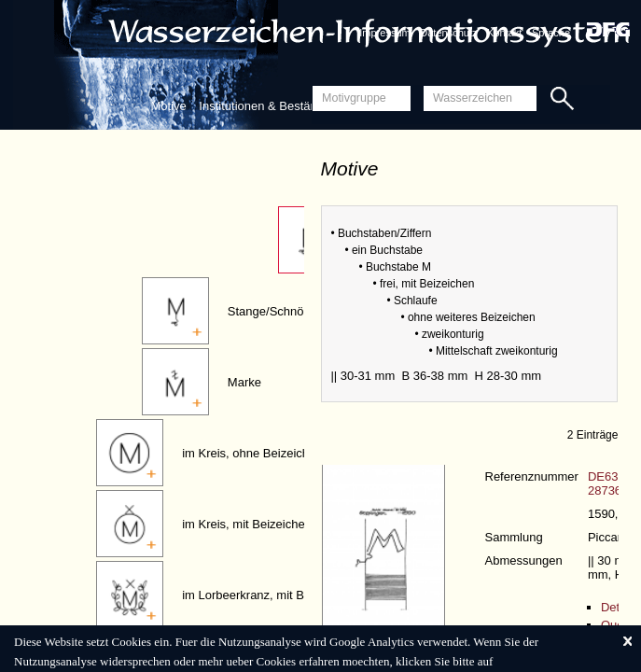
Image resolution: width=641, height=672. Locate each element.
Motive (168, 106)
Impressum (384, 33)
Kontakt (504, 33)
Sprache (551, 33)
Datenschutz (448, 33)
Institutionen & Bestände (265, 106)
